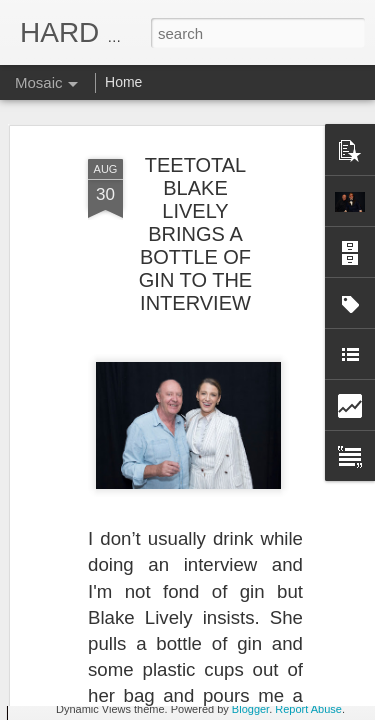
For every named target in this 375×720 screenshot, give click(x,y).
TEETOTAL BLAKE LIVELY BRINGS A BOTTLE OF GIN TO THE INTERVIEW (195, 163)
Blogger (250, 709)
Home (123, 82)
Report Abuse (308, 709)
